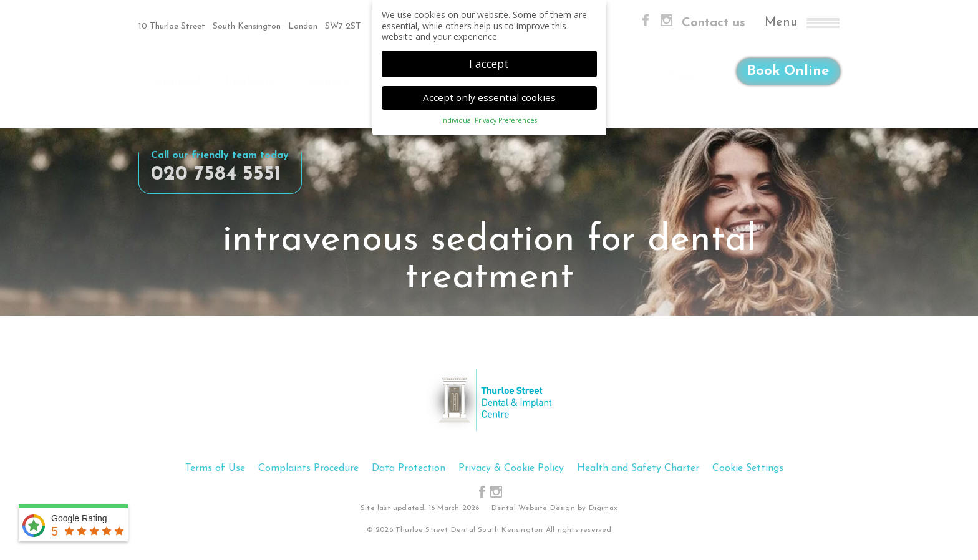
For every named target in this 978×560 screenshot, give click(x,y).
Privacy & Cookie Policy (511, 468)
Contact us (714, 23)
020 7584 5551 (216, 175)
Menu (802, 23)
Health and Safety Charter (638, 468)
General (177, 82)
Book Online (788, 75)
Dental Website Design (533, 508)
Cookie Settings (748, 468)
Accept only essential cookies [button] (489, 95)
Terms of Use (215, 468)
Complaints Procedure (308, 468)
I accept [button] (489, 61)
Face (683, 76)
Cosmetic (326, 82)
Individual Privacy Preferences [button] (489, 118)
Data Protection (409, 468)
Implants (250, 82)
